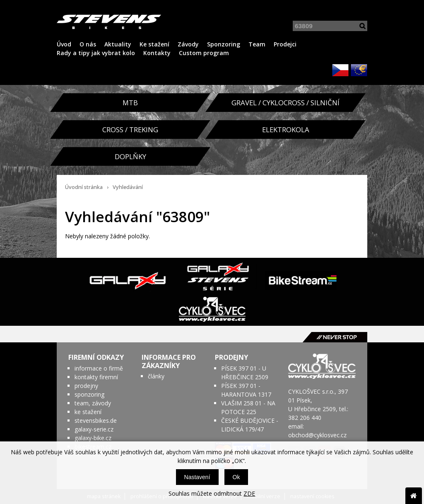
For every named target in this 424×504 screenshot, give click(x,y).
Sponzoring (224, 44)
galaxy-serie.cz (94, 429)
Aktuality (118, 44)
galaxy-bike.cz (93, 438)
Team (257, 44)
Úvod (64, 44)
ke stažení (88, 412)
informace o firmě (99, 368)
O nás (88, 44)
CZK (340, 70)
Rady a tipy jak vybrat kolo (96, 53)
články (156, 376)
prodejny (86, 386)
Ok (236, 477)
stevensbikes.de (96, 420)
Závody (188, 44)
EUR (359, 70)
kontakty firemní (96, 377)
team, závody (93, 403)
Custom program (204, 53)
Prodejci (285, 44)
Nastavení (197, 477)
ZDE (249, 493)
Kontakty (157, 53)
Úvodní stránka (84, 187)
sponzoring (89, 394)
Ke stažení (154, 44)
